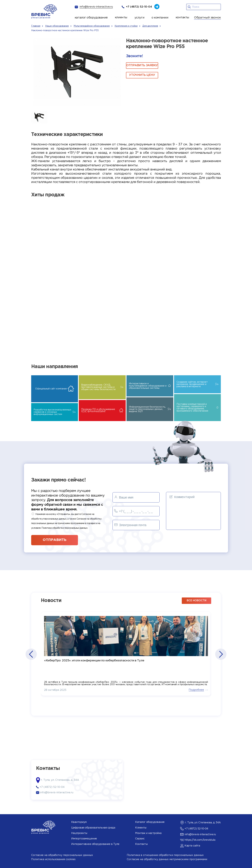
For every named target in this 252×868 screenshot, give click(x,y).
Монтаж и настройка (148, 833)
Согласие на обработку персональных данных (62, 855)
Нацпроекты (79, 833)
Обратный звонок (207, 18)
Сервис (140, 839)
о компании (160, 18)
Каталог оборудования (150, 822)
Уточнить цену (142, 75)
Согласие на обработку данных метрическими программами (167, 859)
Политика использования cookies (53, 859)
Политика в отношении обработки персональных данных (165, 855)
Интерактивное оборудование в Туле (95, 844)
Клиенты (141, 828)
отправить (55, 540)
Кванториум (79, 822)
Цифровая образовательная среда (93, 828)
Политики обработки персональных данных (64, 528)
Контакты (141, 844)
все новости (197, 601)
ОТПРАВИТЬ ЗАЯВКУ (142, 65)
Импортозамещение (84, 839)
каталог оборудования (91, 18)
